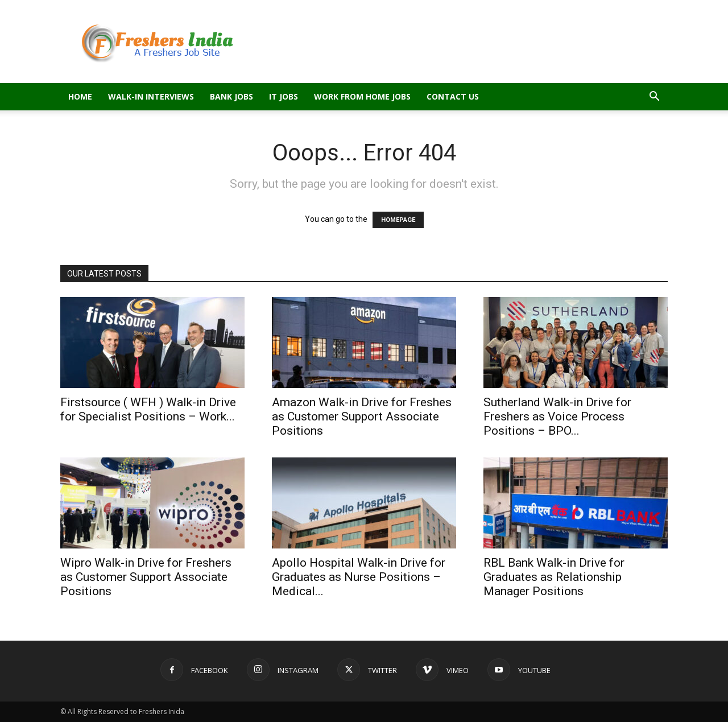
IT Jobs (284, 96)
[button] (654, 98)
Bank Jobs (231, 96)
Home (80, 96)
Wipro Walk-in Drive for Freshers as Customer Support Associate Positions (146, 577)
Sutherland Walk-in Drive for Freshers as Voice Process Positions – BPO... (557, 416)
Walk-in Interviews (151, 96)
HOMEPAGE (398, 220)
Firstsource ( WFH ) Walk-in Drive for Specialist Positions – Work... (148, 409)
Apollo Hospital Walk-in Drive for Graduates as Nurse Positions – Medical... (359, 577)
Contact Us (453, 96)
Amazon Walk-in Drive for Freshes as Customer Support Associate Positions (362, 416)
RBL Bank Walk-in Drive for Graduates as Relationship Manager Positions (554, 577)
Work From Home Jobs (362, 96)
